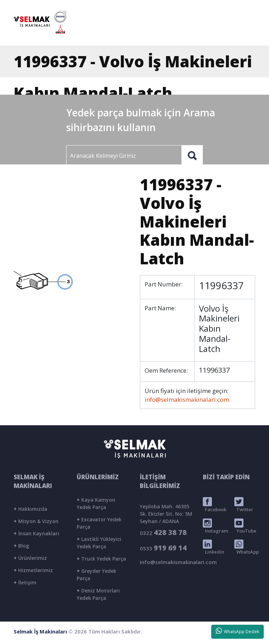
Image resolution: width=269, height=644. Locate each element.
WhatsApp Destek (238, 631)
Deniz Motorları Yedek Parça (98, 594)
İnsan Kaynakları (36, 533)
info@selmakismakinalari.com (183, 7)
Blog (21, 546)
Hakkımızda (30, 509)
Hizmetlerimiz (33, 570)
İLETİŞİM (234, 33)
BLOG (205, 33)
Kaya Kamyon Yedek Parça (96, 503)
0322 (163, 532)
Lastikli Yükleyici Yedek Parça (99, 543)
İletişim (25, 582)
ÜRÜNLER (175, 33)
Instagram (215, 526)
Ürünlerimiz (30, 558)
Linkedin (213, 547)
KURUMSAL (138, 33)
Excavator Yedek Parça (99, 523)
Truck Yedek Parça (101, 559)
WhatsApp (247, 547)
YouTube (245, 526)
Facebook (215, 505)
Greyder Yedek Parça (96, 575)
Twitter (244, 505)
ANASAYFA (100, 33)
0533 (163, 548)
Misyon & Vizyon (36, 521)
